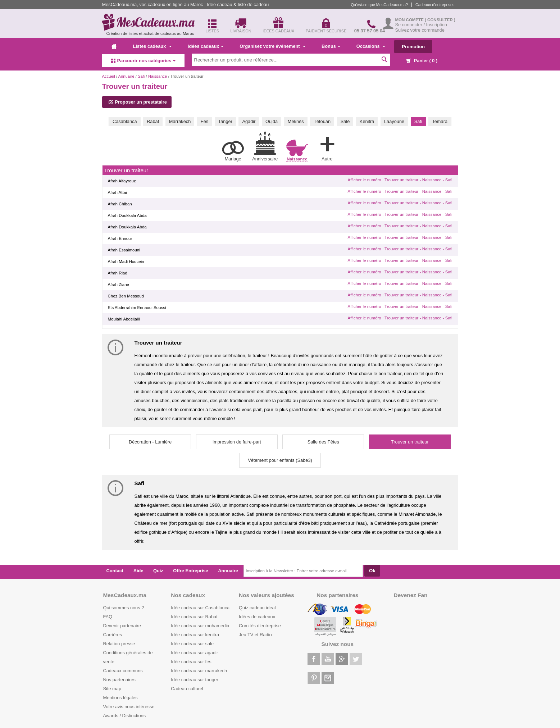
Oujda (272, 121)
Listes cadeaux (152, 46)
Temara (440, 121)
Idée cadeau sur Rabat (194, 617)
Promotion (413, 47)
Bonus (331, 46)
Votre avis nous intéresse (129, 707)
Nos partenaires (119, 680)
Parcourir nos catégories (144, 61)
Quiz (158, 571)
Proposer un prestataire (138, 102)
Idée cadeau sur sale (192, 644)
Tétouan (322, 121)
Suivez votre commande (420, 30)
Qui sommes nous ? (124, 608)
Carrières (113, 635)
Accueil (109, 76)
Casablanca (125, 121)
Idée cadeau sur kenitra (195, 635)
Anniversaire (265, 146)
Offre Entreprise (190, 571)
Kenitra (367, 121)
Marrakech (180, 121)
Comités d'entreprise (260, 626)
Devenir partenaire (122, 626)
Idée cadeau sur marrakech (199, 671)
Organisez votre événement (272, 46)
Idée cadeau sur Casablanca (200, 608)
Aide (138, 571)
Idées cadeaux (206, 46)
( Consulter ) (440, 20)
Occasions (371, 46)
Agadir (249, 121)
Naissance (158, 76)
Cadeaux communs (123, 671)
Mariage (233, 151)
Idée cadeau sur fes (191, 662)
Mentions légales (120, 698)
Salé (345, 121)
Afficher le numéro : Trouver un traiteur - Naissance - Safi (400, 180)
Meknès (296, 121)
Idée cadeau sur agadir (194, 653)
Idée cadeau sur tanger (195, 680)
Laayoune (394, 121)
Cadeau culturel (187, 689)
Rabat (153, 121)
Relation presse (119, 644)
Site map (112, 689)
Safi (141, 76)
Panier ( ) (422, 61)
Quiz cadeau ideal (257, 608)
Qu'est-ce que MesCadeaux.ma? (379, 5)
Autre (327, 147)
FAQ (108, 617)
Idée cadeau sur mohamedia (200, 626)
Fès (204, 121)
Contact (115, 571)
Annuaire (126, 76)
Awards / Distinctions (125, 716)
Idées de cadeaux (257, 617)
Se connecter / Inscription (421, 25)
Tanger (225, 121)
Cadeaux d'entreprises (435, 5)
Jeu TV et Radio (255, 635)
